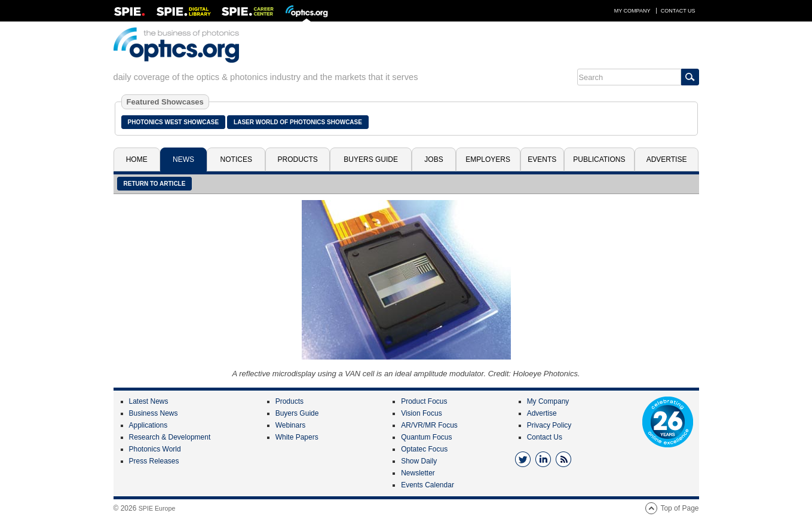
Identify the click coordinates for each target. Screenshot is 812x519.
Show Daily (419, 461)
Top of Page (679, 508)
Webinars (290, 425)
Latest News (149, 401)
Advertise (667, 159)
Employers (488, 159)
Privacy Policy (549, 425)
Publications (599, 159)
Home (137, 159)
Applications (148, 425)
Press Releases (154, 461)
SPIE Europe (157, 508)
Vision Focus (421, 413)
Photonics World (155, 449)
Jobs (433, 159)
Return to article (155, 184)
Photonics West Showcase (174, 122)
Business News (154, 413)
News (183, 159)
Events (542, 159)
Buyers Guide (371, 159)
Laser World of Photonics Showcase (298, 122)
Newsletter (418, 473)
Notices (236, 159)
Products (298, 159)
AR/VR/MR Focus (429, 425)
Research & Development (170, 437)
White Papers (297, 437)
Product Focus (424, 401)
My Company (632, 11)
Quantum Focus (426, 437)
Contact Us (678, 11)
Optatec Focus (424, 449)
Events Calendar (428, 485)
